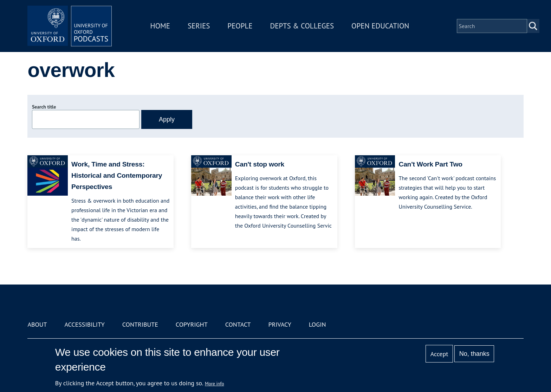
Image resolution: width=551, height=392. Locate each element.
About (37, 324)
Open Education (380, 26)
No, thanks (474, 354)
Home (160, 26)
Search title (44, 107)
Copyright (192, 324)
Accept (439, 354)
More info (215, 384)
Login (317, 324)
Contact (238, 324)
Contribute (140, 324)
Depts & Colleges (302, 26)
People (240, 26)
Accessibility (84, 324)
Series (199, 26)
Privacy (280, 324)
